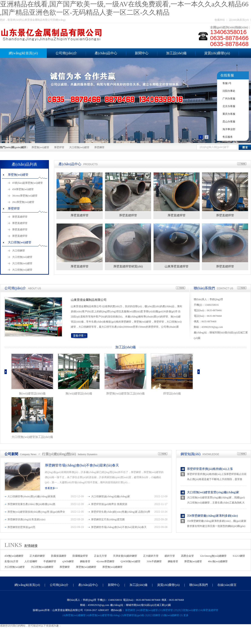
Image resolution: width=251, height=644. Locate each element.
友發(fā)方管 (11, 561)
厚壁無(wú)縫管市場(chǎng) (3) (107, 615)
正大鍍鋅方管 (151, 556)
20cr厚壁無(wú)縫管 (23, 202)
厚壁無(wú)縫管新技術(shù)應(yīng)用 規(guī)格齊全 (36, 512)
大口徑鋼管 (19, 251)
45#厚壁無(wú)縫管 (23, 189)
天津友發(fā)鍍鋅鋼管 (125, 556)
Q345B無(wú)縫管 (130, 561)
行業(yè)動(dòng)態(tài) (59, 454)
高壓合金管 (187, 556)
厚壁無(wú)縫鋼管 (86, 567)
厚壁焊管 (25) (170, 610)
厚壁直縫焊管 (20, 217)
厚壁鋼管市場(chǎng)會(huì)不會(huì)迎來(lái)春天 (82, 465)
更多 (186, 615)
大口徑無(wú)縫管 (79, 147)
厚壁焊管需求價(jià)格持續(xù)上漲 (210, 469)
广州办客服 (229, 99)
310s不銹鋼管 (154, 561)
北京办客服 (229, 106)
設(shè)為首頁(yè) (239, 20)
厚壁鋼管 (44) (133, 610)
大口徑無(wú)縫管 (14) (190, 610)
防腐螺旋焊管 (80, 556)
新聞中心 (142, 53)
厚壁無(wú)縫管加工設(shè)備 (125, 394)
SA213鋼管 (239, 556)
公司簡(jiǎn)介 (66, 53)
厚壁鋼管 (99, 147)
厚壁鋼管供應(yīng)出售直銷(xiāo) (26, 519)
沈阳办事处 (229, 91)
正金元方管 (100, 556)
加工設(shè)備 (176, 53)
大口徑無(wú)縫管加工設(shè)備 (32, 437)
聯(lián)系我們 (204, 288)
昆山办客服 (229, 122)
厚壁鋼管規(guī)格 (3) (136, 615)
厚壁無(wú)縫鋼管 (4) (77, 615)
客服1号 (227, 83)
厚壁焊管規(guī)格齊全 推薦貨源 (109, 504)
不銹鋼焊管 (50, 561)
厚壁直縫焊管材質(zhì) (128, 266)
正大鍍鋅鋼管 (37, 556)
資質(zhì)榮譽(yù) (217, 53)
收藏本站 (220, 20)
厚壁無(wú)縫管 (40, 147)
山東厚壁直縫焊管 (177, 266)
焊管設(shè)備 (172, 394)
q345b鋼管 (68, 561)
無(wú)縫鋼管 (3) (173, 615)
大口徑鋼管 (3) (156, 615)
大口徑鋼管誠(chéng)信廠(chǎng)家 (111, 496)
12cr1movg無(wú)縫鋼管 (213, 556)
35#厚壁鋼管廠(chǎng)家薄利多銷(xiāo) (212, 516)
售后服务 (228, 137)
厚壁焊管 (59, 147)
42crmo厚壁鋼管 (105, 561)
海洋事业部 (229, 129)
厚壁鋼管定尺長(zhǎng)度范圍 (108, 519)
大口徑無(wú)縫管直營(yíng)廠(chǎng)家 (213, 492)
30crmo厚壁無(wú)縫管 (25, 196)
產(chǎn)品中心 (106, 53)
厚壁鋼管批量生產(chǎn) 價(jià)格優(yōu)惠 (31, 504)
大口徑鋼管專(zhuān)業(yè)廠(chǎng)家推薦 (31, 496)
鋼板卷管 (85, 561)
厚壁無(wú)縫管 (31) (151, 610)
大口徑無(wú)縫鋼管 (42, 567)
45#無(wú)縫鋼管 (14, 556)
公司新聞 (11, 454)
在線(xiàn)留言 (227, 585)
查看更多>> (51, 488)
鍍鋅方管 (170, 556)
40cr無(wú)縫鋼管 (218, 561)
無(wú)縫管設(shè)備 (32, 394)
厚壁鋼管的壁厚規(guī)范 (21, 527)
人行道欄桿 (31, 561)
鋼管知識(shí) (190, 454)
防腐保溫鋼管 (59, 556)
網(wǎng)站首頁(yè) (27, 585)
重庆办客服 (229, 114)
